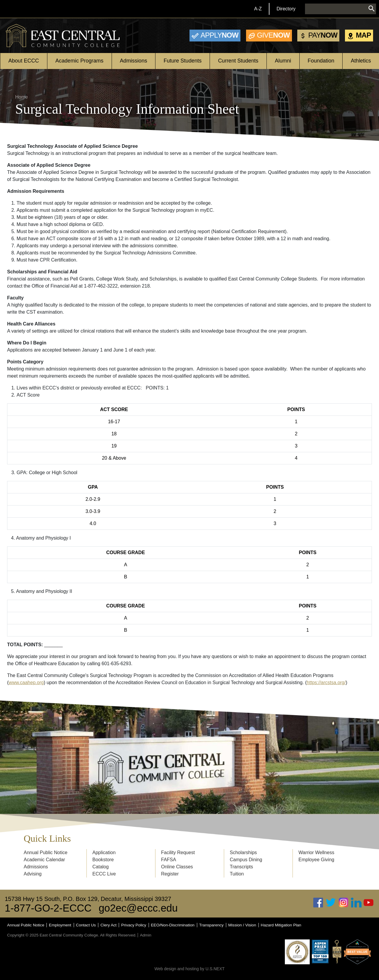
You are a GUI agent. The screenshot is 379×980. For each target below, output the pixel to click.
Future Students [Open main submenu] (183, 61)
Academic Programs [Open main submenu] (79, 61)
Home (21, 97)
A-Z (258, 9)
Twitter (331, 903)
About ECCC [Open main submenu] (24, 61)
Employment (60, 925)
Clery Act (108, 925)
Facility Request (178, 853)
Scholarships (243, 853)
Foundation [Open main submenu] (321, 61)
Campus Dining (246, 860)
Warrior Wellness (316, 853)
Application (104, 853)
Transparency (212, 925)
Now (219, 35)
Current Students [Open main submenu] (238, 61)
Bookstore (103, 860)
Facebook (318, 903)
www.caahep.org (26, 683)
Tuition (237, 874)
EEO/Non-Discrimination (173, 925)
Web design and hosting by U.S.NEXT (189, 969)
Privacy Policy (134, 925)
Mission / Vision (242, 925)
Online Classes (177, 867)
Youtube (369, 903)
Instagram (343, 903)
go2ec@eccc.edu (138, 908)
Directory (286, 9)
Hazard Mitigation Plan (281, 925)
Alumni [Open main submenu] (283, 61)
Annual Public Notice (46, 853)
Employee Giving (316, 860)
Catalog (101, 867)
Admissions (36, 867)
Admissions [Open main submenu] (134, 61)
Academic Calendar (44, 860)
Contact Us (86, 925)
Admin (146, 935)
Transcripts (241, 867)
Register (170, 874)
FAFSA (169, 860)
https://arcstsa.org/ (326, 683)
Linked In (356, 903)
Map (363, 35)
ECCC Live (104, 874)
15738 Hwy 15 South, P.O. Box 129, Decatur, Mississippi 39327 (88, 899)
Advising (33, 874)
